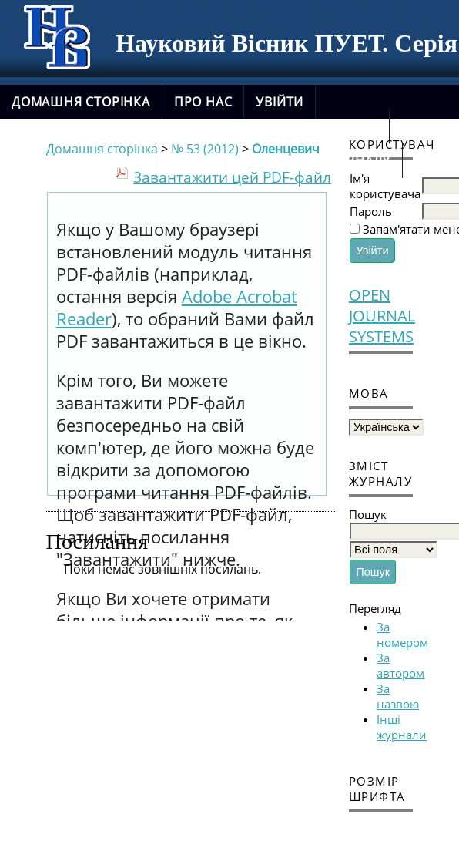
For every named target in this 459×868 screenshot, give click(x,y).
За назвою (398, 696)
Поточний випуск (78, 160)
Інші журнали (402, 727)
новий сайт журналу (314, 160)
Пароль (371, 211)
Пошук (352, 126)
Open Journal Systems (381, 316)
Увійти (280, 102)
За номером (402, 634)
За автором (400, 665)
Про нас (203, 102)
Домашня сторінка (81, 102)
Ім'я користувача (385, 186)
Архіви (191, 160)
